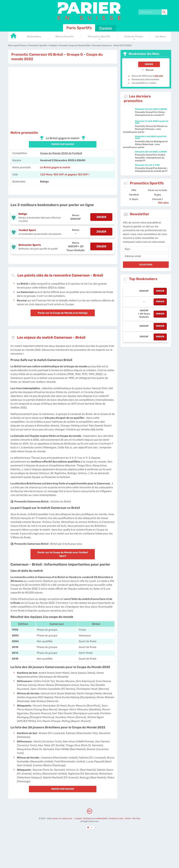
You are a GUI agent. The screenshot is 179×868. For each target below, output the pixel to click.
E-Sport (134, 199)
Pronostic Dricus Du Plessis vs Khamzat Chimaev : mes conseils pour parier (145, 129)
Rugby (158, 195)
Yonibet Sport (27, 230)
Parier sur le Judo (158, 190)
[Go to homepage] (14, 37)
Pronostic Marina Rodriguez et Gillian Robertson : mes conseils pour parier (145, 144)
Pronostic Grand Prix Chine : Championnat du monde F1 (150, 114)
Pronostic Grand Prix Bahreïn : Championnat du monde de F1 (151, 170)
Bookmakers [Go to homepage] (34, 37)
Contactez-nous (116, 818)
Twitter (128, 818)
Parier (149, 64)
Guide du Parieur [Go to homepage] (134, 37)
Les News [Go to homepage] (161, 37)
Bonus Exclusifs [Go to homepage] (65, 37)
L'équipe (78, 818)
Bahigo (23, 214)
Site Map (136, 818)
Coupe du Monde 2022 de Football (61, 153)
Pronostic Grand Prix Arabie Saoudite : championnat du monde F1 (150, 158)
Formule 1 (158, 199)
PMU (134, 190)
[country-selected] (88, 827)
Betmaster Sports (30, 245)
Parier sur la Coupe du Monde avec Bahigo (63, 313)
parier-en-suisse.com (63, 818)
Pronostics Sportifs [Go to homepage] (99, 37)
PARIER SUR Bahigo (63, 144)
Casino (106, 28)
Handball (134, 195)
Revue (147, 70)
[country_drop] (92, 827)
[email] (146, 256)
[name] (146, 249)
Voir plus (163, 203)
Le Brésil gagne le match (55, 167)
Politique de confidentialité (96, 818)
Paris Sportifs (79, 28)
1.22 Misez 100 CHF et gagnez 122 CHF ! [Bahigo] (65, 174)
